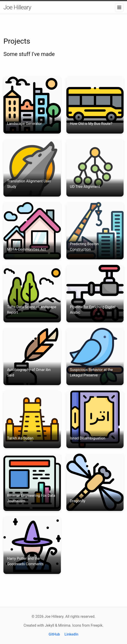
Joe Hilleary (17, 7)
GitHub (54, 634)
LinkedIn (71, 634)
